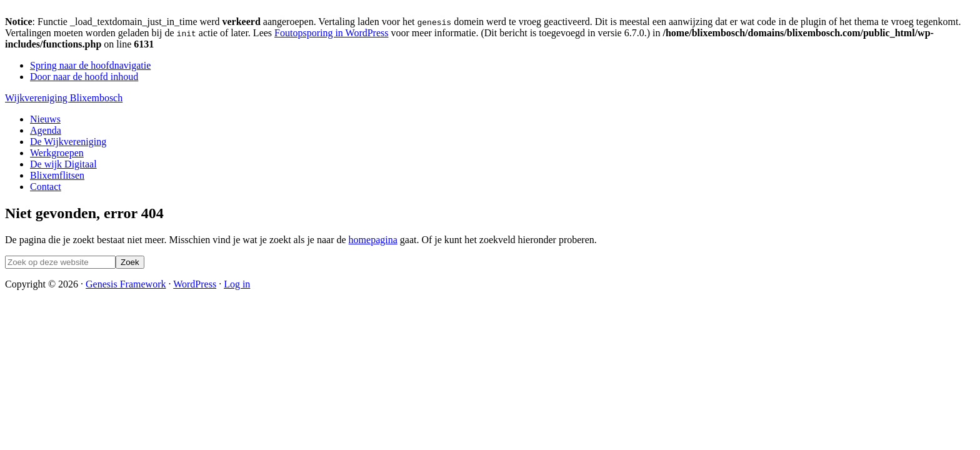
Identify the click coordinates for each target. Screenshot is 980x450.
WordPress (195, 284)
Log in (237, 284)
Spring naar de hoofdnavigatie (90, 65)
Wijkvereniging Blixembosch (64, 98)
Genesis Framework (126, 284)
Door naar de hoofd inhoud (84, 77)
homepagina (373, 240)
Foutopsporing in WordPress (331, 33)
